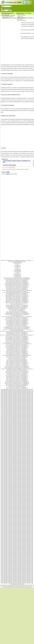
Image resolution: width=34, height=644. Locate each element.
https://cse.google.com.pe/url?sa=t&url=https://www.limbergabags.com (17, 384)
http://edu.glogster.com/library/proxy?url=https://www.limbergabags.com (17, 284)
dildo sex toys (6, 585)
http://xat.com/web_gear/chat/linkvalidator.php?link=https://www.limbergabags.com (17, 292)
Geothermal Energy (21, 18)
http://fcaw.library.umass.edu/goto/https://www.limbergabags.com (17, 356)
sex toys (27, 586)
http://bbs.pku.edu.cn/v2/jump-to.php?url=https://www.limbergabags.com (17, 296)
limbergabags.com (4, 260)
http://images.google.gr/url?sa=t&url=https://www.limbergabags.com (17, 349)
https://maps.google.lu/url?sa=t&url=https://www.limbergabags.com (17, 286)
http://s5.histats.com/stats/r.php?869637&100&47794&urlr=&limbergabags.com (17, 342)
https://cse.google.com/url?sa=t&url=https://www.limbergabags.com (17, 379)
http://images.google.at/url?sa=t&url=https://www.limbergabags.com (17, 377)
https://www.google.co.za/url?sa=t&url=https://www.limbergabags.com (17, 373)
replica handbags (28, 260)
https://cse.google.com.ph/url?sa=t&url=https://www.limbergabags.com (17, 354)
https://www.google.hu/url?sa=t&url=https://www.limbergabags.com (17, 362)
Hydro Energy (20, 19)
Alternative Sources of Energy (24, 13)
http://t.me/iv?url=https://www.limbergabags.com (17, 310)
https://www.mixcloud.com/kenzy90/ (17, 304)
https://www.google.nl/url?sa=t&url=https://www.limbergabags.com (17, 322)
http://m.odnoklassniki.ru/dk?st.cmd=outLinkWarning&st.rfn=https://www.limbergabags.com (17, 344)
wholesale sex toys (18, 586)
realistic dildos (23, 585)
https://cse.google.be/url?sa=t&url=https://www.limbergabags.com (17, 348)
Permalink (4, 169)
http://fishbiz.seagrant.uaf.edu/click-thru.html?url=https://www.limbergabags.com (17, 285)
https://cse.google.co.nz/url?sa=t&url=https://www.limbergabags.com (17, 378)
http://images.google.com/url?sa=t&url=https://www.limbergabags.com (17, 343)
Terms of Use (26, 258)
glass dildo (19, 585)
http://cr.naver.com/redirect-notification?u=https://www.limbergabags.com (17, 319)
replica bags (23, 260)
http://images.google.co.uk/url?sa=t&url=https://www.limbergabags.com (17, 318)
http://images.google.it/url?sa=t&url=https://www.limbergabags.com (17, 334)
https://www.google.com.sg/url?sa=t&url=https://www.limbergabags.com (17, 368)
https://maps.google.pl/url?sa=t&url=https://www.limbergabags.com (17, 332)
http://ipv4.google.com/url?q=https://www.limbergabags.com (17, 325)
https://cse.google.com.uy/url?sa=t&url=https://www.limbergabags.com (17, 297)
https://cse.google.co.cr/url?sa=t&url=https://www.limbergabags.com (17, 298)
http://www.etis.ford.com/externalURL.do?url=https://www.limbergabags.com (17, 383)
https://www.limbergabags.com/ (16, 260)
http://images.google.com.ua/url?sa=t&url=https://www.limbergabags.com (17, 339)
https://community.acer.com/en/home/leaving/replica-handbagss (17, 360)
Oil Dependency (5, 18)
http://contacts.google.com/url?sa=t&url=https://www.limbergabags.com (17, 381)
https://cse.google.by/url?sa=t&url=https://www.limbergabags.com (17, 380)
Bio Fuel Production (6, 14)
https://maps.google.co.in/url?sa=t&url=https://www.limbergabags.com (17, 320)
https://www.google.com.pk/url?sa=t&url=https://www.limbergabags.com (17, 295)
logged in (8, 174)
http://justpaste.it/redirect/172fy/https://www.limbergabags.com (17, 350)
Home (2, 15)
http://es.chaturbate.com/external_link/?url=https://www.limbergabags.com (17, 347)
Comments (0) (9, 169)
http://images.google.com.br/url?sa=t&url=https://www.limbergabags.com (17, 315)
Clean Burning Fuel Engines (8, 17)
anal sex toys (28, 585)
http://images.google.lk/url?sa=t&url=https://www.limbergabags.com (17, 293)
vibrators (2, 585)
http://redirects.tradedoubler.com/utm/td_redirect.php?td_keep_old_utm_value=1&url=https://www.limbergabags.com (17, 359)
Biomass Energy (20, 14)
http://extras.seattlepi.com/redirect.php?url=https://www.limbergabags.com (17, 287)
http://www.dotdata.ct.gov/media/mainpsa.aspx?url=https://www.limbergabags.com (17, 279)
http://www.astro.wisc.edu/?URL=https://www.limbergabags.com (17, 341)
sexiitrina (30, 586)
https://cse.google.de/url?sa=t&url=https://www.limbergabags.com (17, 312)
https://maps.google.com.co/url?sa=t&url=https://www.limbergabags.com (17, 366)
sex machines (8, 586)
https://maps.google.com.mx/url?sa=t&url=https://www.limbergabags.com (17, 326)
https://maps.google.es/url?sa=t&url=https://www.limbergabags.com (17, 313)
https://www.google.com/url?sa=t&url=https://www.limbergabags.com (17, 303)
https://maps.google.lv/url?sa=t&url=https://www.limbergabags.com (17, 291)
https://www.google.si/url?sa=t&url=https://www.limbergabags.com (17, 388)
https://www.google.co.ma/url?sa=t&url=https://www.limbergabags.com (17, 283)
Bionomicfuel (21, 258)
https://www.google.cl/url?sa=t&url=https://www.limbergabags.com (17, 351)
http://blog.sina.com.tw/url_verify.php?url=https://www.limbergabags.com (17, 302)
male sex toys (10, 585)
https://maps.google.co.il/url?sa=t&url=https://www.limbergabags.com (17, 385)
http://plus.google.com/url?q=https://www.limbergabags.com (17, 308)
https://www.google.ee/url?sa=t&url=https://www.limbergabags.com (17, 281)
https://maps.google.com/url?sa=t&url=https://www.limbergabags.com (17, 306)
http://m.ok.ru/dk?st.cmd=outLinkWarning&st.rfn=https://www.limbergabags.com (17, 314)
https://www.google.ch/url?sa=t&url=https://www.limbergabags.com (17, 345)
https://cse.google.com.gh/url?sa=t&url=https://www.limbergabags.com (17, 282)
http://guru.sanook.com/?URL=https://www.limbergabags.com (17, 375)
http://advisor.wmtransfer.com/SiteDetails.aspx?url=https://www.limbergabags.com (17, 278)
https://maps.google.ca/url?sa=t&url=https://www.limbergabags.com (17, 321)
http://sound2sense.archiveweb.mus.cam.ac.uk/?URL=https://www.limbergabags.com (17, 327)
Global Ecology (13, 15)
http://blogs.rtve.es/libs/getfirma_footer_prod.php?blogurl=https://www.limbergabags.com (17, 329)
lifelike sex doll (13, 586)
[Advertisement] (11, 41)
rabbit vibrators (15, 585)
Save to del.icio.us (26, 169)
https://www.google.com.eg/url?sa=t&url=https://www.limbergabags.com (17, 376)
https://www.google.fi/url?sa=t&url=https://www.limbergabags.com (17, 364)
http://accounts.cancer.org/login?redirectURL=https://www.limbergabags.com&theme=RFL (17, 355)
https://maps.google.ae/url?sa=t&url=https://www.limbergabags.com (17, 288)
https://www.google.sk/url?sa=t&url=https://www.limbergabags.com (17, 387)
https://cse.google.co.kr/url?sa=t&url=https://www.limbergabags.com (17, 353)
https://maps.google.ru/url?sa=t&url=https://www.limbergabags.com (17, 333)
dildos (33, 586)
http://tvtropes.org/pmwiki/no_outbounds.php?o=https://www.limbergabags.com (17, 367)
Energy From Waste (21, 15)
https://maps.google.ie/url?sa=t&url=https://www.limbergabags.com (17, 352)
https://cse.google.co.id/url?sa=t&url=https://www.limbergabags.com (17, 336)
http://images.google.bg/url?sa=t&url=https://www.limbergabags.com (17, 374)
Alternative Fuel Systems (8, 13)
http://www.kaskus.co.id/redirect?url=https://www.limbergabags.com (17, 289)
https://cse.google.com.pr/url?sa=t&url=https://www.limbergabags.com (17, 299)
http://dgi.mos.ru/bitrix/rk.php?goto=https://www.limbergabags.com (17, 350)
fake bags (32, 260)
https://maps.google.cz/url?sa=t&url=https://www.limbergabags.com (17, 324)
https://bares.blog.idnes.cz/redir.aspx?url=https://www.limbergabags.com (17, 323)
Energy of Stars (20, 17)
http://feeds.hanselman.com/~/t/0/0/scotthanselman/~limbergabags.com (17, 288)
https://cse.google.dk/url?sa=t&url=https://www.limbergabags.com (17, 361)
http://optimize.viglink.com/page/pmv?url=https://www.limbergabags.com (17, 328)
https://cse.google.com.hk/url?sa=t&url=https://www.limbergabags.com (17, 381)
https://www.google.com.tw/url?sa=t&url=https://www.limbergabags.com (17, 337)
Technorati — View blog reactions (17, 169)
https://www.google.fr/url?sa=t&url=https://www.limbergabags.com (17, 319)
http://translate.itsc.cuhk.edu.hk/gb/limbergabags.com (17, 386)
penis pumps (4, 586)
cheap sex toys (24, 586)
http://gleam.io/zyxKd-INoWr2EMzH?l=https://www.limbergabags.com (17, 300)
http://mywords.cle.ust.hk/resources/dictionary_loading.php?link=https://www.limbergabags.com (17, 290)
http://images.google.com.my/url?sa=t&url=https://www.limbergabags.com (17, 372)
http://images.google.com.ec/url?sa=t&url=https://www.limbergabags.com (17, 280)
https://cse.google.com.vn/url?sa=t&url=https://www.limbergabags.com (17, 357)
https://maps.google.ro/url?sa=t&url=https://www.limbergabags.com (17, 346)
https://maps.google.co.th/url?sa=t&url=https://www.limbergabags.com (17, 338)
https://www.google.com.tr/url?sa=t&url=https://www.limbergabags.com (17, 363)
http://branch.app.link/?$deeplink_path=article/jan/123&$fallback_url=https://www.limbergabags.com (17, 369)
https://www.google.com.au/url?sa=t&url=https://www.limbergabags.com (17, 340)
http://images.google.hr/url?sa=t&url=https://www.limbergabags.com (17, 294)
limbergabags (9, 260)
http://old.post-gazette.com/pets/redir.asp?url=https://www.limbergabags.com (17, 382)
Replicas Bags (3, 389)
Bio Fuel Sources (6, 15)
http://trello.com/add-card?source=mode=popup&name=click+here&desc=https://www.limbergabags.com (17, 335)
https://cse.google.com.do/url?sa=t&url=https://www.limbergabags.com (17, 301)
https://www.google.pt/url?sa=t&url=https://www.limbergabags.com (17, 365)
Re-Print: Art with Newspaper (9, 165)
